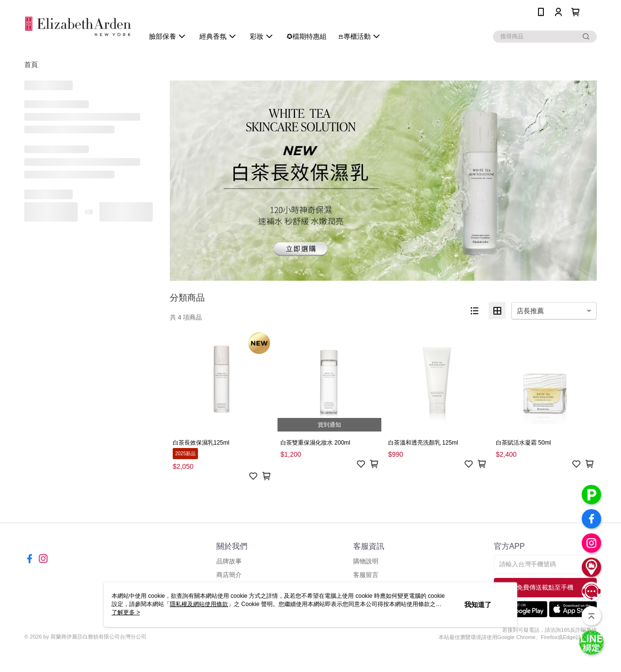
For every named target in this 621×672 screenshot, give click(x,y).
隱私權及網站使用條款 (199, 604)
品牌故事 (229, 561)
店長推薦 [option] (530, 311)
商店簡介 (229, 575)
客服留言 (366, 575)
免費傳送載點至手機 (545, 587)
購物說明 (366, 561)
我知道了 (478, 605)
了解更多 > (126, 612)
